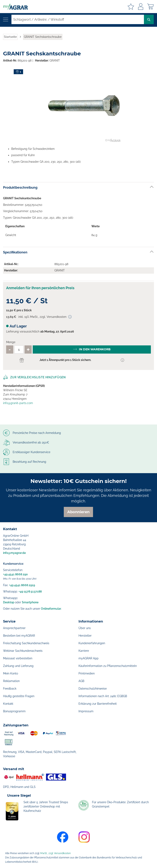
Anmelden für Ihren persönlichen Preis (40, 288)
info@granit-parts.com (18, 403)
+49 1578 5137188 (30, 591)
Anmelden (141, 7)
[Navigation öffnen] (6, 20)
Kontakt (8, 704)
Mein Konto (11, 673)
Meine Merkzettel (131, 7)
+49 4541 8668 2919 (22, 585)
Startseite (10, 37)
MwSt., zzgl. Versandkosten (56, 853)
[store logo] (14, 7)
